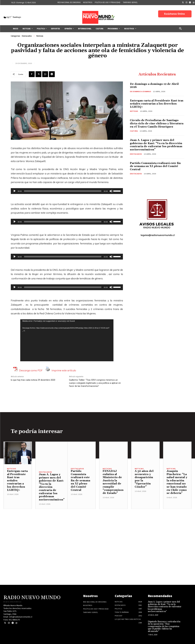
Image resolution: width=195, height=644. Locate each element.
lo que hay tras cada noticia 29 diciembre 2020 (33, 380)
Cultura (134, 131)
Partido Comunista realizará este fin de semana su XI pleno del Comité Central (155, 166)
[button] (180, 29)
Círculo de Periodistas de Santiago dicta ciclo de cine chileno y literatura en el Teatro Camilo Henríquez (157, 123)
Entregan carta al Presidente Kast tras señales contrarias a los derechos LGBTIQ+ (157, 104)
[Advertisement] (98, 529)
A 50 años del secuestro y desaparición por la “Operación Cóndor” (144, 479)
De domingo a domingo (141, 92)
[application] (67, 191)
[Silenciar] (111, 191)
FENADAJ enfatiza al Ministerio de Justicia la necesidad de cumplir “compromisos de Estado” (113, 482)
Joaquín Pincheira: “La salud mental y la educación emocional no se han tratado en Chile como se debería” (177, 482)
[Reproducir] (15, 191)
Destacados (27, 36)
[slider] (63, 191)
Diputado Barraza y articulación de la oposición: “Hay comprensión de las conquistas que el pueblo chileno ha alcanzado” (164, 626)
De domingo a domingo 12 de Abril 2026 (154, 86)
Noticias (40, 36)
